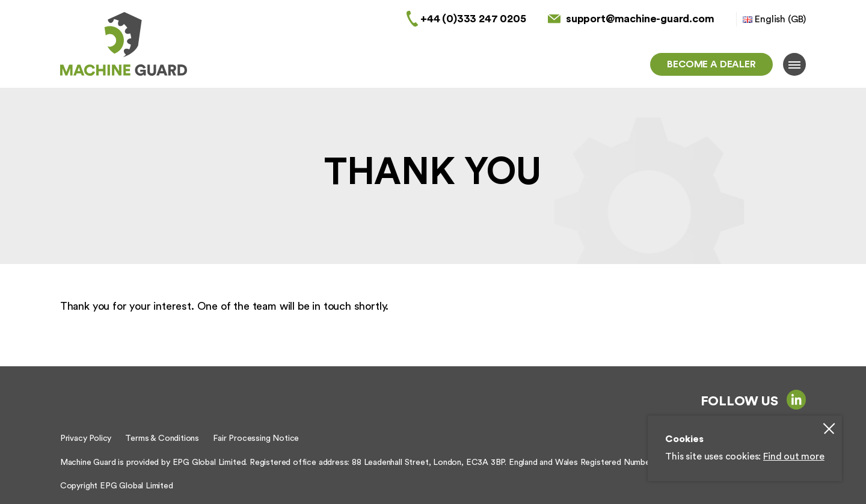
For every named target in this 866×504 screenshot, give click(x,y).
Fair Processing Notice (256, 438)
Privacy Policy (86, 438)
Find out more (794, 456)
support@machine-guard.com (640, 19)
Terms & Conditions (162, 438)
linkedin (796, 399)
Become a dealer (711, 64)
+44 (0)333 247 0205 (473, 19)
